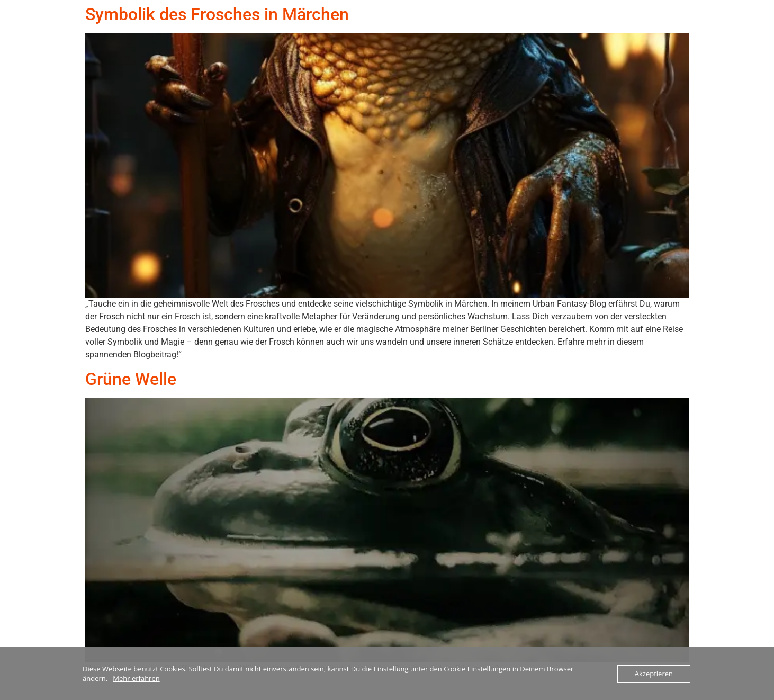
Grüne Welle (131, 379)
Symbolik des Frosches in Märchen (217, 14)
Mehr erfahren (136, 678)
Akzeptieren (654, 674)
